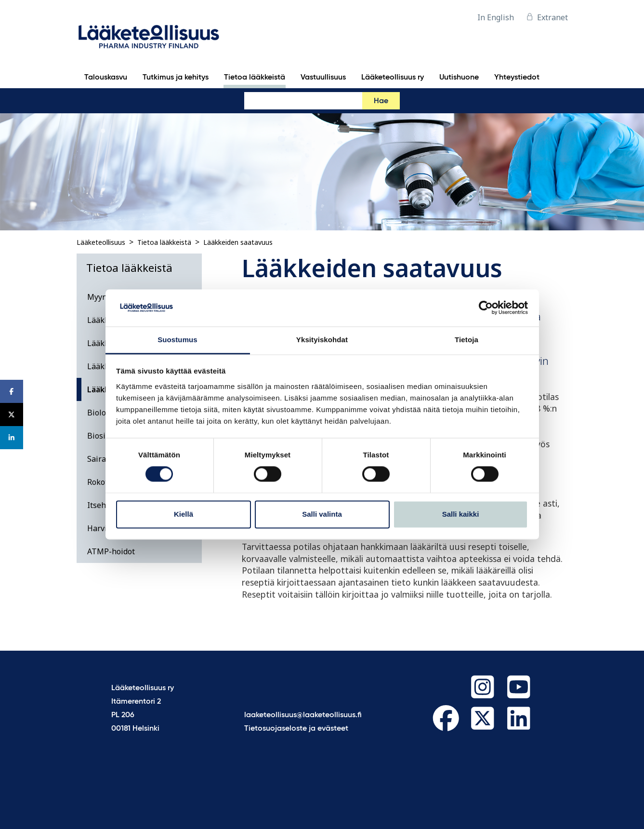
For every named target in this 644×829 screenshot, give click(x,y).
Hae (381, 101)
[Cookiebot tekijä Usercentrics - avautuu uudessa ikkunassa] (486, 308)
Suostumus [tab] (177, 340)
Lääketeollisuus (101, 242)
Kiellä (184, 514)
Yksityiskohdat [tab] (322, 340)
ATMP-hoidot (111, 551)
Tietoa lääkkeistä (164, 242)
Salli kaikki (461, 514)
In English (496, 17)
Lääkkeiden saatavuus (238, 242)
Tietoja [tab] (467, 340)
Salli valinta (322, 514)
